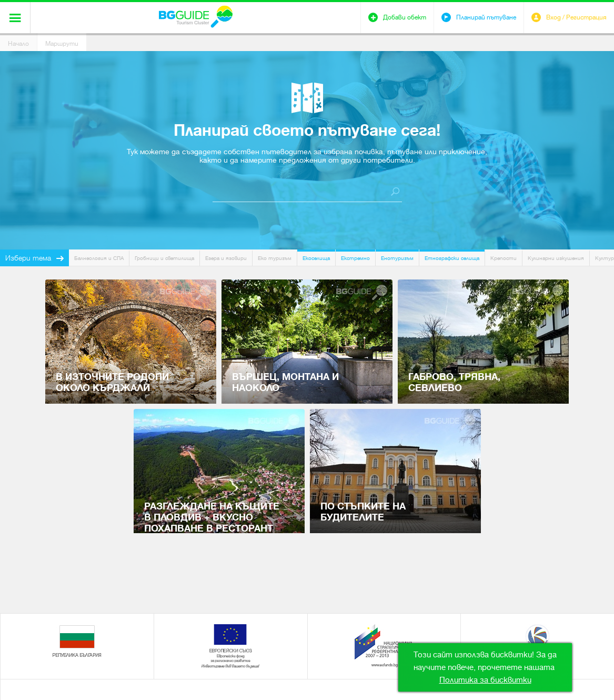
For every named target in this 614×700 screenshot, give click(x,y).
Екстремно (355, 258)
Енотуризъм (397, 258)
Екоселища (316, 258)
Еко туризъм (275, 258)
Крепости (504, 258)
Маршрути (62, 44)
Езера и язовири (226, 258)
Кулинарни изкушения (556, 258)
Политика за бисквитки (485, 680)
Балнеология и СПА (99, 258)
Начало (18, 44)
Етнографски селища (452, 258)
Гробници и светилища (164, 258)
